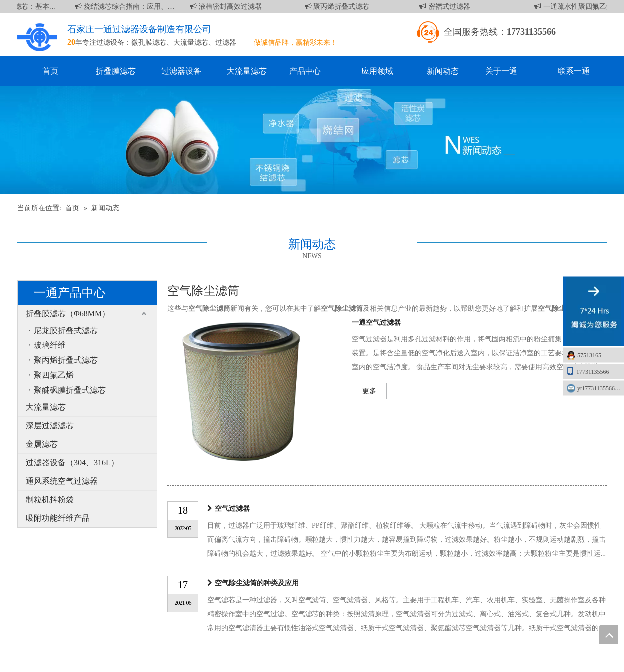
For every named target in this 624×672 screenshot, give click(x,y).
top (609, 635)
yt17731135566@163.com (601, 388)
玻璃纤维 (50, 345)
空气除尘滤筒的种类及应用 (257, 583)
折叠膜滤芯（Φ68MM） (68, 313)
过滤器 (226, 43)
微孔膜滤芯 (149, 43)
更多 (369, 391)
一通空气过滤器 (376, 322)
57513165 (589, 355)
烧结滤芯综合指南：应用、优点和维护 (127, 7)
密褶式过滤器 (447, 7)
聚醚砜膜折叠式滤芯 (70, 390)
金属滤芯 (42, 444)
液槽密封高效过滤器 (228, 7)
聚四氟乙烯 (54, 375)
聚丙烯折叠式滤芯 (339, 7)
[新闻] (312, 140)
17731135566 (588, 371)
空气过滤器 (232, 508)
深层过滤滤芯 (50, 426)
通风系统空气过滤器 (62, 481)
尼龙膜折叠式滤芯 (66, 330)
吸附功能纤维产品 (58, 518)
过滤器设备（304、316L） (72, 463)
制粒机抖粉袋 (50, 500)
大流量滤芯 (191, 43)
